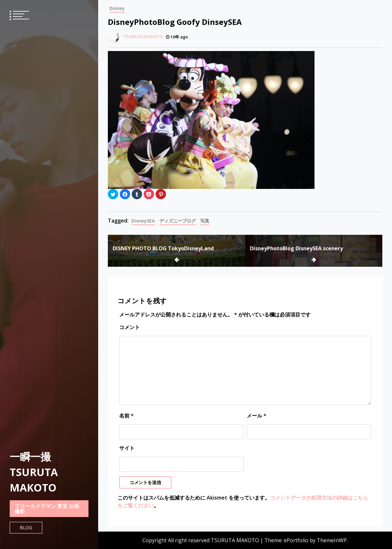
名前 (126, 416)
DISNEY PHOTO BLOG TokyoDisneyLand (163, 248)
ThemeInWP (332, 540)
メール (257, 416)
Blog (26, 528)
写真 (205, 221)
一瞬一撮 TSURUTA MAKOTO (34, 472)
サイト (127, 448)
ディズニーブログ (178, 221)
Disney (117, 8)
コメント (129, 327)
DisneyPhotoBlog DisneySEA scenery (296, 248)
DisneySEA (143, 221)
